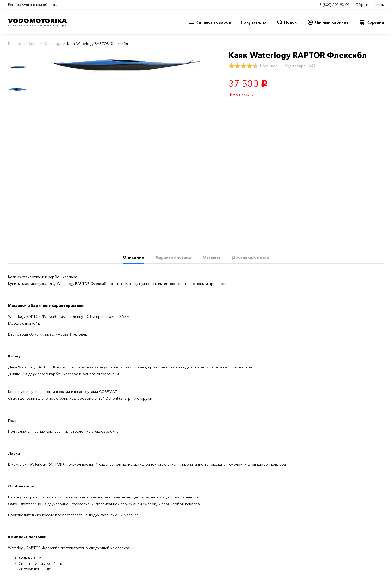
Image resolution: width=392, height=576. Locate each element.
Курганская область (40, 5)
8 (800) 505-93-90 (334, 5)
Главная (15, 44)
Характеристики (173, 257)
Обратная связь (370, 5)
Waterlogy (53, 44)
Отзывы (211, 257)
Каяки (33, 44)
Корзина (375, 22)
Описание (133, 257)
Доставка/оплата (250, 257)
